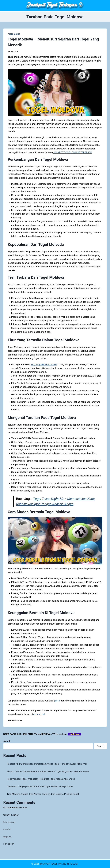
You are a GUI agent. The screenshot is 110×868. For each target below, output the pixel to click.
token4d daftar (11, 815)
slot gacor (9, 844)
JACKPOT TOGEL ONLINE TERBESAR (73, 152)
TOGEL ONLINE (14, 34)
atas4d (7, 829)
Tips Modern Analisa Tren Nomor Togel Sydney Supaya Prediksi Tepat (43, 794)
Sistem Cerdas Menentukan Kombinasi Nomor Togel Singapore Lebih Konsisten (48, 771)
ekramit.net (39, 714)
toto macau (9, 822)
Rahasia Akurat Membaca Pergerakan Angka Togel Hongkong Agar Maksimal (47, 764)
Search (7, 741)
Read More (15, 720)
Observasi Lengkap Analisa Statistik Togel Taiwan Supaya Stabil (40, 786)
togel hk (7, 837)
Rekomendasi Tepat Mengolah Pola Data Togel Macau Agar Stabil (41, 779)
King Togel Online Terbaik (44, 364)
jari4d (57, 701)
